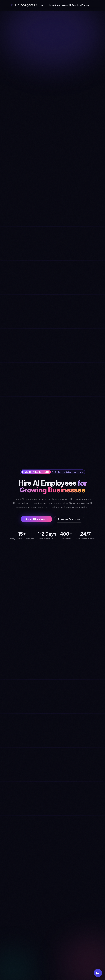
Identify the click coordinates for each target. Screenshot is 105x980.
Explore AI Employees (69, 519)
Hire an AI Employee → (36, 519)
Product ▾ (41, 5)
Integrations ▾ (54, 5)
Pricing (85, 5)
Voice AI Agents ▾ (71, 5)
